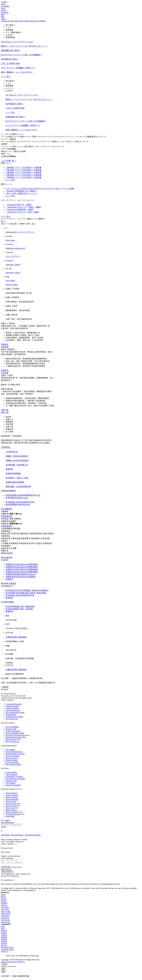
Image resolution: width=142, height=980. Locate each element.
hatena (8, 285)
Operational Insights (33, 835)
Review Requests (12, 812)
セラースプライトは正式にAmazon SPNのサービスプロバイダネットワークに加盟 (40, 189)
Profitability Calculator (14, 777)
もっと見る (6, 77)
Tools (3, 8)
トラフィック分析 (9, 146)
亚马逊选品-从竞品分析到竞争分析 (20, 595)
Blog (3, 15)
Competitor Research (14, 704)
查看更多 (9, 469)
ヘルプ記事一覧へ (8, 161)
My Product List (12, 719)
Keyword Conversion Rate (16, 735)
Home (3, 4)
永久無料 (22, 151)
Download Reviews (13, 814)
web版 (4, 156)
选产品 (10, 534)
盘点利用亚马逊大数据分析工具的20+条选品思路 (26, 593)
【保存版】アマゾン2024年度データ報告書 (23, 170)
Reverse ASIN (11, 729)
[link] (5, 835)
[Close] (17, 844)
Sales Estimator (12, 774)
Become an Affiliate (38, 21)
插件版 (10, 553)
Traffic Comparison (13, 731)
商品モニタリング (36, 146)
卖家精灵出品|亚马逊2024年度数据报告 (22, 567)
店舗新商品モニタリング (96, 137)
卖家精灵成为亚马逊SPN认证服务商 (20, 577)
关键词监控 (47, 543)
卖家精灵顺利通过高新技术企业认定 (21, 574)
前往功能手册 (7, 558)
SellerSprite (5, 835)
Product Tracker (12, 760)
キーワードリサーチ (52, 137)
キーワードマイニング (34, 142)
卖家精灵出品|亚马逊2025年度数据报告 (22, 564)
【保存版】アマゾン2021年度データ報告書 (23, 177)
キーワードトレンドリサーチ (73, 137)
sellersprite (10, 248)
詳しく (4, 221)
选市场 (16, 534)
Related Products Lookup (15, 754)
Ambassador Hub (8, 21)
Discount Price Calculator (15, 779)
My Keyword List (12, 742)
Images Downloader (13, 785)
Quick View (10, 808)
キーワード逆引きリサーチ (12, 142)
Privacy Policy (6, 962)
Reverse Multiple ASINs (15, 733)
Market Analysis (12, 797)
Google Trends (11, 781)
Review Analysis (12, 758)
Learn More (10, 816)
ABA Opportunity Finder (15, 712)
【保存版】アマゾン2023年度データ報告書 (23, 172)
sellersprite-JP (20, 248)
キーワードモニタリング (54, 146)
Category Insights (12, 708)
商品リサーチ (26, 137)
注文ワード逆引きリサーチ (77, 142)
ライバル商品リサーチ (11, 137)
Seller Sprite (10, 240)
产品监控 (39, 543)
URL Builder (11, 783)
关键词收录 (35, 538)
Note (8, 281)
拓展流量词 (26, 538)
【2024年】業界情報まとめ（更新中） (22, 191)
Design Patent (11, 715)
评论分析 (31, 543)
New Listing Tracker (13, 764)
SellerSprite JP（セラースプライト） (21, 232)
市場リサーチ (38, 137)
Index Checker (11, 739)
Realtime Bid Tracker (14, 737)
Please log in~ (6, 870)
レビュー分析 (22, 146)
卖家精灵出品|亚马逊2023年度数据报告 (22, 569)
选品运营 (5, 548)
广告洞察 (5, 543)
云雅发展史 (22, 637)
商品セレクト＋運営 (10, 151)
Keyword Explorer (13, 756)
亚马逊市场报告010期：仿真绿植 (19, 609)
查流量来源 (14, 543)
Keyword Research (13, 710)
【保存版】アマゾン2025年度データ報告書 (23, 168)
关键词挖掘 (16, 538)
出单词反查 (45, 538)
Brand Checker (11, 810)
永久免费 (13, 548)
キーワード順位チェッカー (55, 142)
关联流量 (23, 543)
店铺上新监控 (48, 534)
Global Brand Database (14, 717)
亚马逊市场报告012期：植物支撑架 (20, 606)
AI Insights (5, 6)
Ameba (12, 281)
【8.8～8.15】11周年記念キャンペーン (22, 193)
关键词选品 (24, 534)
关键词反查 (6, 538)
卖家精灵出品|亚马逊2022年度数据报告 (22, 572)
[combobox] (71, 826)
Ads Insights (10, 750)
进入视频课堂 (7, 509)
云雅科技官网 (12, 637)
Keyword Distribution (14, 752)
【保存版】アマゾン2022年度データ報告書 (23, 175)
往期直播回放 (7, 516)
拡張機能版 (11, 156)
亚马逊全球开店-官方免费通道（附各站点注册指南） (28, 590)
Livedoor (14, 285)
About (3, 19)
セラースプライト (13, 256)
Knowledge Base (17, 835)
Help (3, 17)
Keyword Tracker (12, 762)
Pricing (4, 10)
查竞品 (4, 534)
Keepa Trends (11, 806)
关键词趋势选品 (36, 534)
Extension (5, 13)
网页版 (4, 553)
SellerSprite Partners (23, 21)
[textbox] (11, 825)
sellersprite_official (13, 265)
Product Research (12, 706)
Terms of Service (18, 962)
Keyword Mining (12, 727)
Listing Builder (11, 772)
